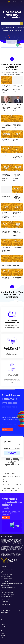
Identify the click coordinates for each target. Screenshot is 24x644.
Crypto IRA (15, 143)
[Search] (22, 2)
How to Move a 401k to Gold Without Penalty (11, 609)
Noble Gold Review (5, 591)
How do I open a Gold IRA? (12, 485)
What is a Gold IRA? (9, 474)
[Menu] (2, 2)
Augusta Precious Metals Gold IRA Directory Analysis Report (18, 87)
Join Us (2, 628)
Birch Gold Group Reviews (7, 596)
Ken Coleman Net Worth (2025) (18, 278)
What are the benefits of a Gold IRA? (11, 481)
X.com (2, 637)
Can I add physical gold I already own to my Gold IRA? (12, 490)
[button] (12, 474)
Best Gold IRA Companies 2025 (6, 196)
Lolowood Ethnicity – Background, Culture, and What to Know (5, 215)
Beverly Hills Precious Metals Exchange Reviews (11, 584)
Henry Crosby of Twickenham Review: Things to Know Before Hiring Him (6, 107)
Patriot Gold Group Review (7, 593)
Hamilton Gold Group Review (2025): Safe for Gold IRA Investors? (17, 176)
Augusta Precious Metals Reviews (8, 571)
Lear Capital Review (5, 576)
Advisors (3, 112)
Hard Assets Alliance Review (7, 578)
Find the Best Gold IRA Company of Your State (11, 611)
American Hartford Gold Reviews (8, 598)
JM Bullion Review (5, 585)
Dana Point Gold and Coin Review (17, 125)
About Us (3, 625)
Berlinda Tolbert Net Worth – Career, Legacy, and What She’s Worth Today (17, 198)
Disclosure (3, 623)
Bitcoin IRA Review (16, 140)
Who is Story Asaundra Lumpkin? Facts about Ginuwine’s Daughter (17, 233)
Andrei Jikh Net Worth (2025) (17, 265)
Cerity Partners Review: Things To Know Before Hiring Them (18, 157)
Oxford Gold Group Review (7, 575)
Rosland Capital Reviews (6, 600)
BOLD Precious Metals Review (7, 594)
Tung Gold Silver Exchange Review (6, 125)
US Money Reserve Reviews (7, 569)
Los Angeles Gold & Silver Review (6, 140)
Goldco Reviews (4, 589)
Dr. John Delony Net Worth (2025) (6, 265)
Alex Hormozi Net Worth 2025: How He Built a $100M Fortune (6, 250)
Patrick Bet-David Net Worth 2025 (18, 248)
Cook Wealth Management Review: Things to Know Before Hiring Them (6, 176)
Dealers (3, 93)
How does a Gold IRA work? (12, 477)
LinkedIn (3, 634)
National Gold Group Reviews (7, 580)
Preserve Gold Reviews (6, 582)
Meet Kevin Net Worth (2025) (6, 278)
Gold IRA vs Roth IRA (5, 607)
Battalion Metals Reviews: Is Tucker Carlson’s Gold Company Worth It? (6, 88)
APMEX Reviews (4, 602)
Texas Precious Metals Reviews (8, 587)
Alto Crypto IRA (6, 155)
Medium (3, 635)
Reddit (2, 639)
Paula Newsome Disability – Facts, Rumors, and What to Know (18, 214)
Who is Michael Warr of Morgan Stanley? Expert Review (17, 107)
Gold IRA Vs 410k (4, 613)
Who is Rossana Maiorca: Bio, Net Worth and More (6, 231)
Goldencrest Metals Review (7, 573)
